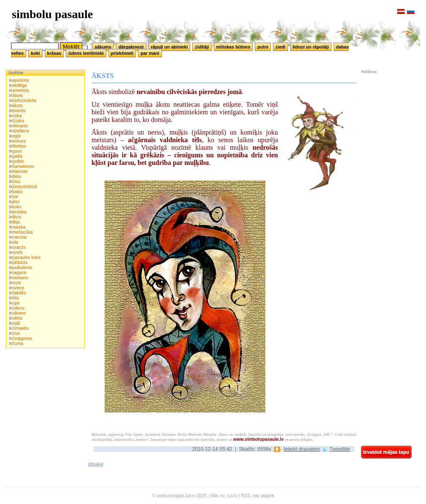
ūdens (18, 308)
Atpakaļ (96, 464)
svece (18, 288)
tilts (16, 298)
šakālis (19, 293)
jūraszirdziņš (25, 186)
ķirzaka (19, 212)
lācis (17, 217)
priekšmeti (122, 53)
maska (19, 227)
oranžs (19, 247)
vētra (17, 318)
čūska (18, 121)
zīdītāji (202, 47)
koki (35, 53)
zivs (16, 333)
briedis (19, 111)
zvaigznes (22, 338)
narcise (19, 237)
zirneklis (20, 328)
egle (16, 136)
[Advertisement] (386, 130)
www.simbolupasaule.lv (259, 439)
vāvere (19, 313)
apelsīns (21, 80)
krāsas (54, 53)
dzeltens (21, 131)
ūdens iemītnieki (86, 53)
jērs (16, 202)
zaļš (16, 323)
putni (263, 47)
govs (17, 151)
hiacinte (20, 171)
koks (17, 207)
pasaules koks (27, 257)
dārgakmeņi (131, 47)
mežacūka (23, 232)
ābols (18, 95)
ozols (18, 252)
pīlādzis (20, 262)
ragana (19, 272)
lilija (16, 222)
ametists (21, 90)
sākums (103, 47)
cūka (17, 116)
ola (15, 242)
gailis (17, 156)
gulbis (18, 161)
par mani (150, 53)
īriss (16, 181)
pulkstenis (22, 267)
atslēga (19, 85)
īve (15, 197)
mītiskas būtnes (233, 47)
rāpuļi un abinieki (170, 47)
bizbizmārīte (24, 100)
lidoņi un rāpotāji (311, 47)
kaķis (17, 191)
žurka (18, 343)
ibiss (17, 176)
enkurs (19, 141)
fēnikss (19, 146)
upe (16, 303)
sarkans (20, 278)
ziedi (280, 47)
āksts (18, 105)
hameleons (23, 166)
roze (17, 283)
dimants (20, 126)
